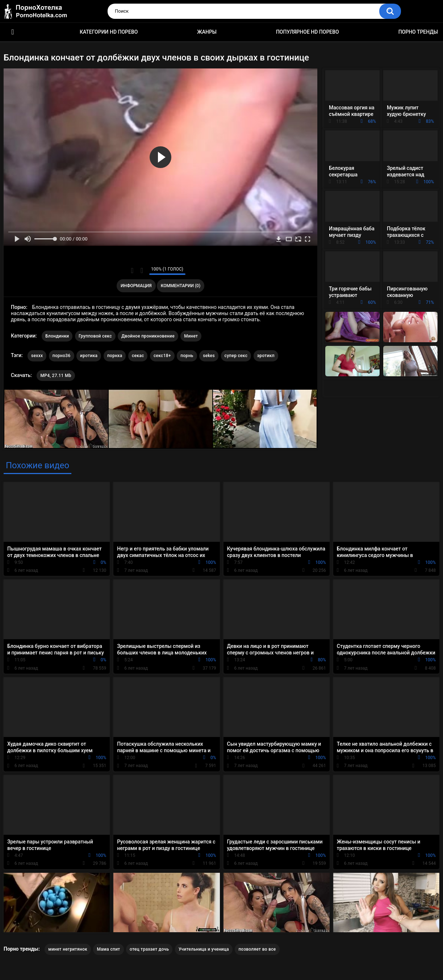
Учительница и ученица (204, 949)
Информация (136, 286)
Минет (191, 336)
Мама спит (108, 949)
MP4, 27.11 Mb (56, 376)
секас (138, 356)
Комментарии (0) (181, 286)
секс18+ (162, 356)
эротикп (266, 356)
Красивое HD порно (13, 32)
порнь (187, 356)
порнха (115, 356)
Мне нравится (132, 271)
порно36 (62, 356)
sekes (209, 356)
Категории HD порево (109, 32)
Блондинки (57, 336)
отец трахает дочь (149, 949)
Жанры (207, 32)
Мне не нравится (142, 271)
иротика (89, 356)
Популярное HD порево (308, 32)
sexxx (37, 356)
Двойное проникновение (148, 336)
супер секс (236, 356)
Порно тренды (418, 32)
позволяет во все (257, 949)
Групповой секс (95, 336)
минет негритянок (68, 949)
